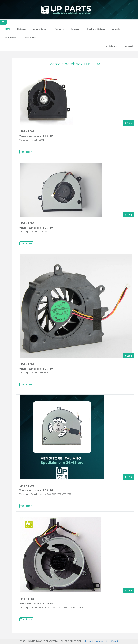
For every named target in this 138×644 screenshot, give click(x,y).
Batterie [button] (22, 29)
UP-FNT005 (27, 486)
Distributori (30, 38)
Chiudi (114, 641)
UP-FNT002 (27, 364)
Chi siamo (112, 46)
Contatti (128, 46)
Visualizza (26, 152)
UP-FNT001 (27, 131)
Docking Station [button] (96, 29)
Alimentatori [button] (40, 29)
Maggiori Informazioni (95, 641)
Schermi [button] (75, 29)
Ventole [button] (116, 29)
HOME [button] (7, 29)
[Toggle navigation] (3, 22)
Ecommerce (10, 38)
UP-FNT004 (27, 599)
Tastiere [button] (59, 29)
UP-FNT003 (27, 223)
